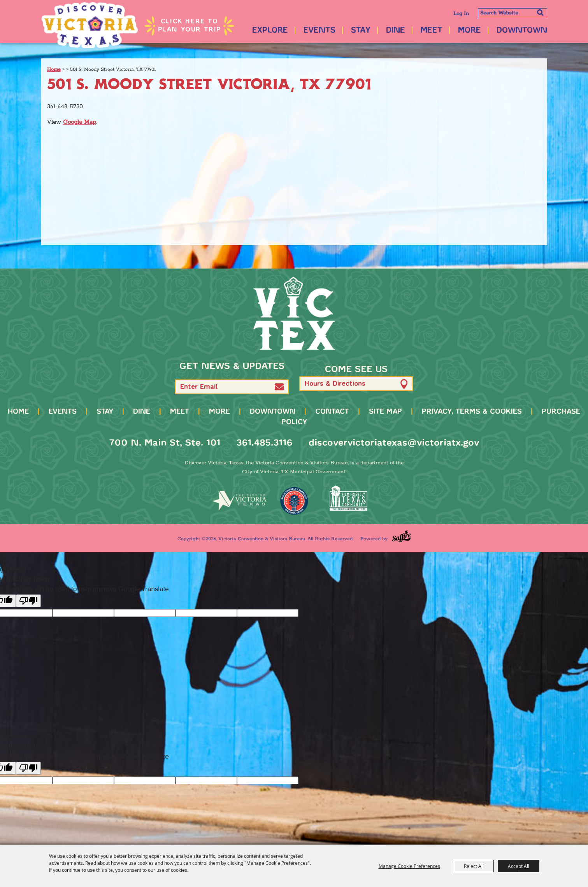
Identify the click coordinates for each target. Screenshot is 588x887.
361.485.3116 (264, 443)
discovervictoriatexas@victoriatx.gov (394, 443)
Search (540, 12)
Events (319, 31)
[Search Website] (513, 13)
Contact (332, 412)
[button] (279, 387)
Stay (361, 31)
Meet (432, 31)
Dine (396, 31)
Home (54, 69)
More (470, 31)
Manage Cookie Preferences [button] (409, 866)
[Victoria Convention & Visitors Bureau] (90, 25)
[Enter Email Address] (232, 387)
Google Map (80, 122)
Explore (270, 31)
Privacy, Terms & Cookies (472, 412)
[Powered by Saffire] (401, 536)
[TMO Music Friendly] (294, 501)
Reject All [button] (474, 866)
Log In (461, 14)
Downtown (522, 31)
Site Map (385, 412)
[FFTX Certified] (349, 498)
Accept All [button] (519, 866)
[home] (294, 313)
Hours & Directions (335, 384)
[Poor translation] (28, 601)
